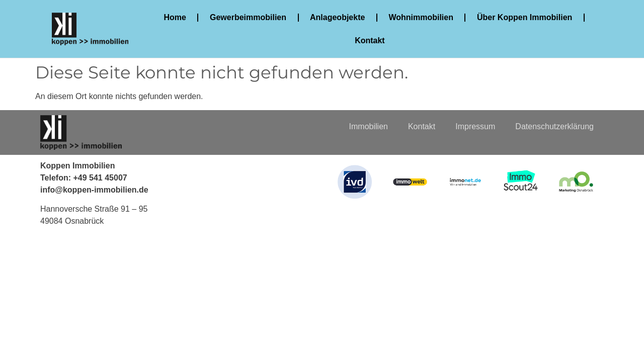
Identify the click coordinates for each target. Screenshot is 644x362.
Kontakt (370, 40)
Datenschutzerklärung (554, 126)
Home (175, 17)
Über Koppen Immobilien (525, 17)
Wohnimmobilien (421, 17)
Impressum (475, 126)
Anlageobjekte (337, 17)
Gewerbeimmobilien (248, 17)
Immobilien (369, 126)
